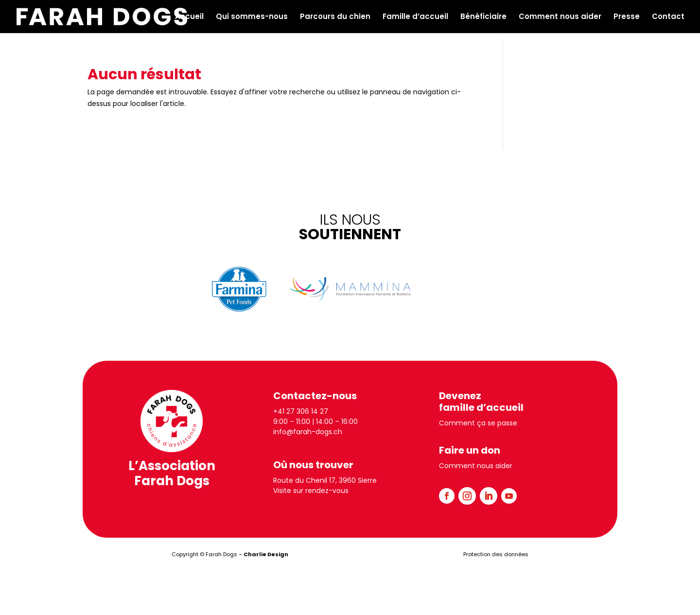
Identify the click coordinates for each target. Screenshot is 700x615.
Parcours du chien (335, 17)
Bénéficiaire (483, 17)
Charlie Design (266, 554)
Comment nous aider (560, 17)
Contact (668, 17)
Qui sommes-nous (252, 17)
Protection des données (496, 554)
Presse (627, 17)
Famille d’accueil (415, 17)
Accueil (189, 17)
